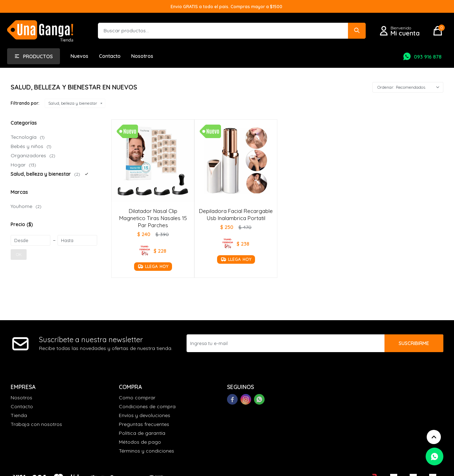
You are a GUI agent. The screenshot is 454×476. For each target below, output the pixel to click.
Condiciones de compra (147, 406)
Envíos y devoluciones (145, 415)
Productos (38, 56)
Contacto (110, 56)
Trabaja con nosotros (36, 424)
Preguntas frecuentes (144, 424)
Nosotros (142, 56)
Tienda (19, 415)
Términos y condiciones (146, 451)
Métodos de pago (140, 442)
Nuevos (79, 56)
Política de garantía (142, 433)
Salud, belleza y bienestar (73, 103)
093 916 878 (428, 57)
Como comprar (137, 398)
